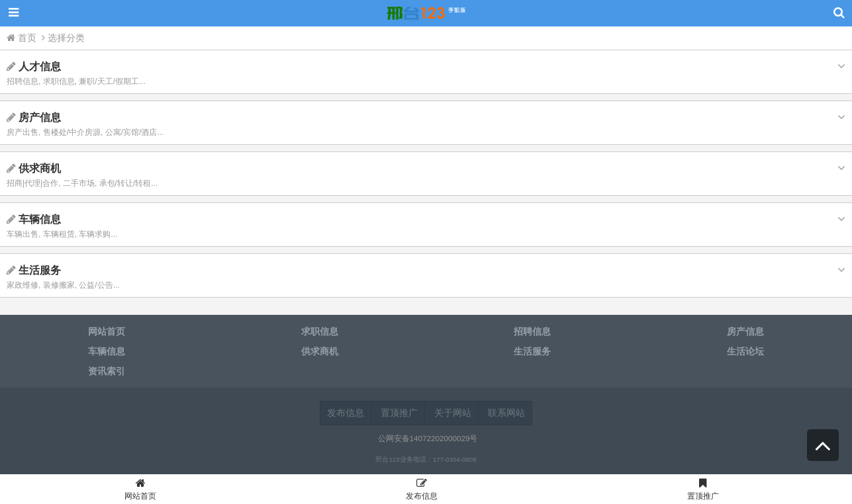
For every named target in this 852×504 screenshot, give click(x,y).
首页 (23, 38)
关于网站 (453, 413)
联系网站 (506, 413)
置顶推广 (399, 413)
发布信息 (346, 413)
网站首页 (141, 491)
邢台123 (426, 13)
